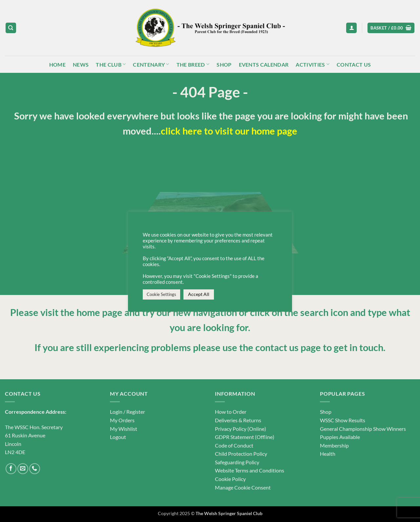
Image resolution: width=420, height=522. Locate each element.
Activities (313, 64)
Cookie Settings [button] (161, 294)
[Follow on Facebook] (11, 469)
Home (57, 64)
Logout (118, 437)
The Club (111, 64)
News (81, 64)
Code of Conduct (234, 445)
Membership (334, 445)
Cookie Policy (230, 479)
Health (328, 454)
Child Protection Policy (241, 454)
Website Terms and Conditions (250, 470)
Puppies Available (340, 437)
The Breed (193, 64)
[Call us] (35, 469)
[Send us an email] (23, 469)
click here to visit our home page (229, 131)
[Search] (11, 28)
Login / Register (127, 412)
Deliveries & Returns (238, 420)
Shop (224, 64)
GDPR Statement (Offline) (245, 437)
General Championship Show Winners (363, 429)
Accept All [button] (199, 294)
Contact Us (354, 64)
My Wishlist (124, 429)
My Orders (122, 420)
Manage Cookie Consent (243, 487)
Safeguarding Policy (237, 462)
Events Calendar (264, 64)
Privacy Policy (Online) (241, 429)
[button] (351, 28)
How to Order (231, 412)
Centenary (151, 64)
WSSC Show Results (343, 420)
